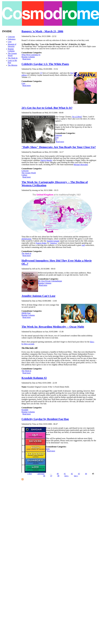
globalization (27, 239)
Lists (23, 83)
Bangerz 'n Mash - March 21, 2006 (42, 31)
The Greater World (29, 173)
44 (86, 474)
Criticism (58, 135)
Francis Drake (41, 243)
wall (83, 245)
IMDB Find (26, 313)
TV (56, 140)
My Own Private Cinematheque (50, 281)
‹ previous (41, 474)
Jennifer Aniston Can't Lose (38, 296)
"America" (53, 243)
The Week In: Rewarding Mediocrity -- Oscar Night (53, 327)
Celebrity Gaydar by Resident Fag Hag (45, 419)
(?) (41, 73)
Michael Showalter (81, 165)
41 (65, 474)
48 (58, 476)
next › (67, 476)
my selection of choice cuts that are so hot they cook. (69, 40)
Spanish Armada (53, 241)
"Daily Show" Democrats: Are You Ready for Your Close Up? (59, 147)
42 (72, 474)
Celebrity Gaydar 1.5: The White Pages (45, 64)
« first (29, 474)
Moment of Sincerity (12, 45)
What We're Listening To (31, 55)
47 (51, 476)
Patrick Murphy (46, 160)
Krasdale (25, 410)
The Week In (26, 253)
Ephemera (12, 39)
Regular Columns (28, 57)
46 (44, 476)
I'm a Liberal (77, 117)
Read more (27, 59)
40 (58, 474)
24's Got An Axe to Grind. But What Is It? (47, 108)
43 (79, 474)
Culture (24, 175)
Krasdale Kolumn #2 (34, 378)
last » (76, 476)
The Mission (12, 65)
